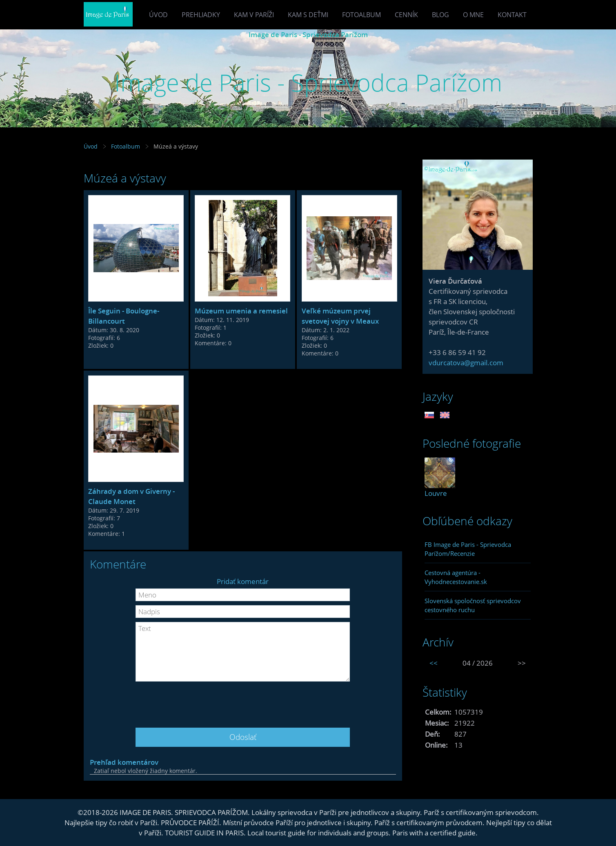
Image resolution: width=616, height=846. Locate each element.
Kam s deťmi (308, 15)
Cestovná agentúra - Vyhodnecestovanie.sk (456, 577)
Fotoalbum (361, 15)
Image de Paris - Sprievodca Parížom (308, 34)
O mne (473, 15)
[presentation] (243, 702)
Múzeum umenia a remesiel (241, 311)
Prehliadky (201, 15)
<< (434, 663)
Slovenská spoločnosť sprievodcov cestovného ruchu (473, 605)
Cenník (406, 15)
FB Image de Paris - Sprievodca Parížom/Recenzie (468, 549)
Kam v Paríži (254, 15)
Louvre (436, 493)
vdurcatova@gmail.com (466, 363)
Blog (440, 15)
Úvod (158, 15)
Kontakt (512, 15)
